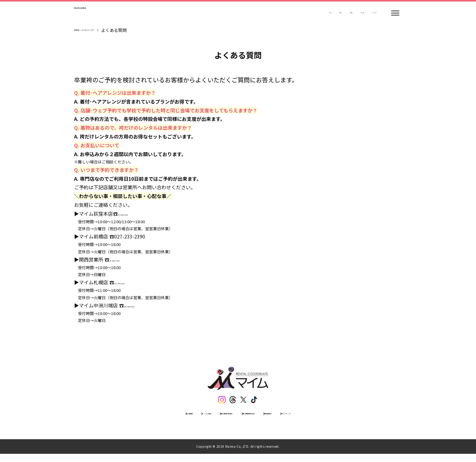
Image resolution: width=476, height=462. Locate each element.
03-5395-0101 (133, 214)
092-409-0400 (139, 305)
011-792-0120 (130, 282)
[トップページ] (92, 13)
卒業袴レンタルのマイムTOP (102, 30)
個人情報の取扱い (215, 419)
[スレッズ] (231, 401)
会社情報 (141, 419)
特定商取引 (299, 419)
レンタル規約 (173, 419)
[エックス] (245, 401)
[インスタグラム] (217, 401)
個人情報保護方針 (260, 419)
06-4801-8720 (125, 259)
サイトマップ (334, 419)
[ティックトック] (259, 401)
